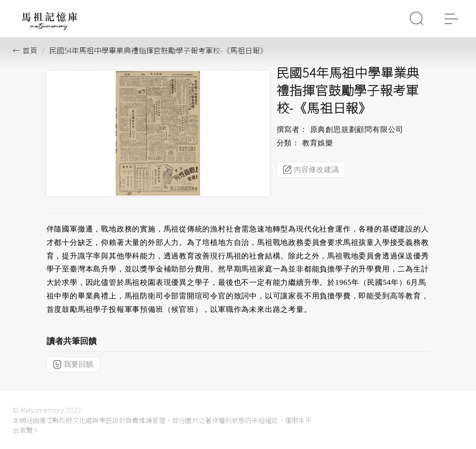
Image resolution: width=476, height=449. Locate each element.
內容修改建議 (311, 170)
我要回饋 (73, 364)
